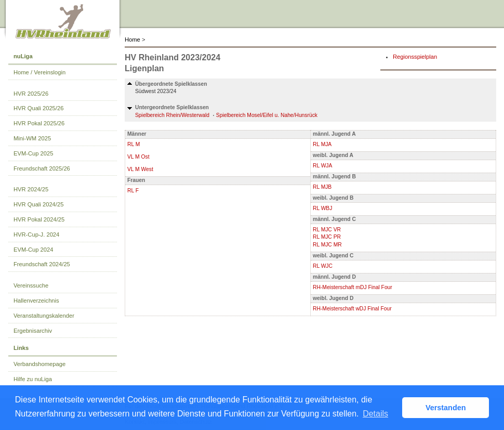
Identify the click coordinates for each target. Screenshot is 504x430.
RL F (133, 191)
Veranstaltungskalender (44, 316)
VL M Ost (138, 157)
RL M (134, 144)
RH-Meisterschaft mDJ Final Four (353, 287)
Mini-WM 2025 (32, 138)
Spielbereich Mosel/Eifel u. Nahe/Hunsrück (267, 115)
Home (132, 40)
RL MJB (322, 187)
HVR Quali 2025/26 (38, 108)
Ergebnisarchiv (33, 331)
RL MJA (322, 144)
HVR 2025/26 (31, 94)
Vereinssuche (31, 285)
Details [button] (375, 414)
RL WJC (323, 266)
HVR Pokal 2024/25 (39, 219)
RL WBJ (322, 208)
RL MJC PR (327, 237)
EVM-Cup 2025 (34, 153)
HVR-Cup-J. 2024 (36, 234)
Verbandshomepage (39, 364)
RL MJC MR (327, 245)
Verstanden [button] (446, 408)
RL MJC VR (327, 230)
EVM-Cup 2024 (34, 250)
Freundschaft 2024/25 (42, 264)
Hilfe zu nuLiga (33, 379)
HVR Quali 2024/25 (38, 204)
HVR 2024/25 (31, 189)
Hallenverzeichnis (36, 301)
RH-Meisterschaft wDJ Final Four (352, 309)
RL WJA (322, 166)
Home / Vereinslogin (39, 72)
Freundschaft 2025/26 (42, 168)
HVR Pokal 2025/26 (39, 123)
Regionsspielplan (415, 57)
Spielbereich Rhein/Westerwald (172, 115)
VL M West (140, 169)
